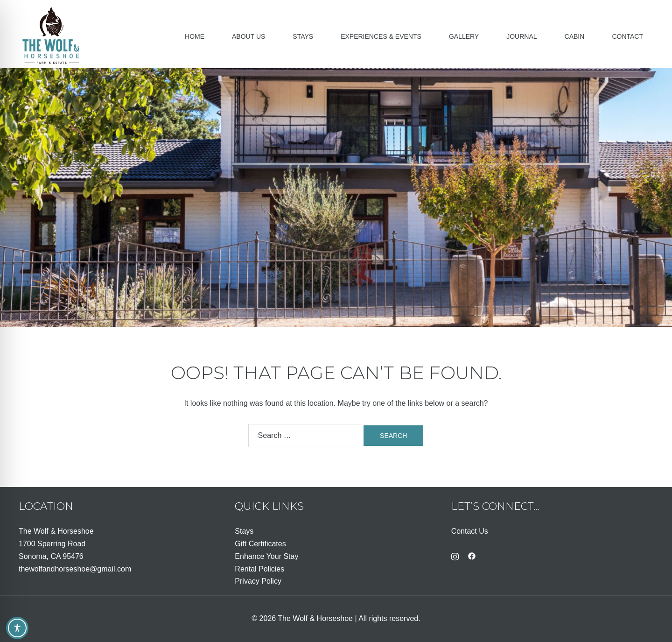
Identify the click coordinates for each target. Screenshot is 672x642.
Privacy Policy (258, 581)
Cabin (575, 36)
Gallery (464, 36)
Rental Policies (259, 569)
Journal (521, 36)
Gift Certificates (260, 544)
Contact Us (470, 531)
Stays (303, 36)
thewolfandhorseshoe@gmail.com (75, 569)
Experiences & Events (381, 36)
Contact (627, 36)
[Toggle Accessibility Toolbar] (17, 628)
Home (195, 36)
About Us (248, 36)
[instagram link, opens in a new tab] (455, 555)
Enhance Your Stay (266, 556)
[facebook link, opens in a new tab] (472, 555)
